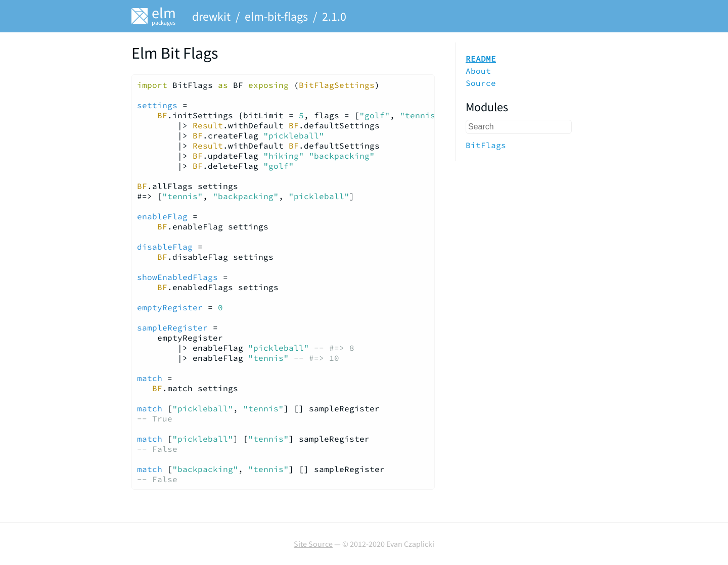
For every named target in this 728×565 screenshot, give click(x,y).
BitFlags (486, 145)
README (481, 59)
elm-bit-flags (276, 16)
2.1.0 (334, 16)
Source (481, 83)
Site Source (313, 544)
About (478, 71)
